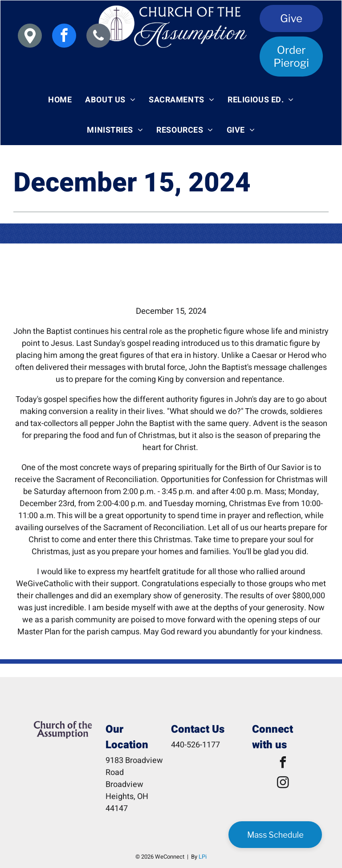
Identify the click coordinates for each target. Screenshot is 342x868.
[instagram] (283, 784)
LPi (203, 857)
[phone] (98, 37)
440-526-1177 (195, 745)
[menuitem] (60, 100)
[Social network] (30, 37)
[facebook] (64, 37)
